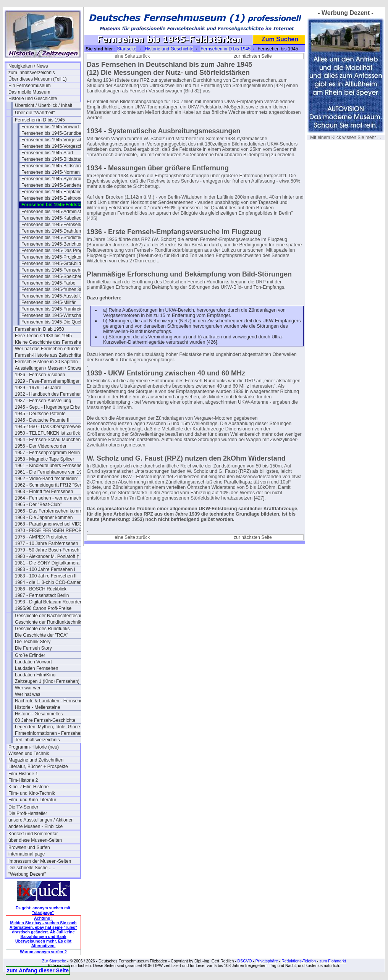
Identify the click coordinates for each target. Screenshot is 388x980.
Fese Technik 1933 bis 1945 (43, 336)
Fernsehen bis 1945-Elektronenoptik (57, 198)
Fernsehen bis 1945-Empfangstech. (57, 192)
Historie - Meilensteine (38, 707)
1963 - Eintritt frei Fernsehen (44, 492)
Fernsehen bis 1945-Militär (48, 302)
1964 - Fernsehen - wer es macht (49, 498)
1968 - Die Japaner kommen (44, 517)
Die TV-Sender (23, 807)
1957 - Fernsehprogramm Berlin (47, 453)
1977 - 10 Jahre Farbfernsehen (46, 543)
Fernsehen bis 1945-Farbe (48, 283)
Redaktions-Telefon (299, 961)
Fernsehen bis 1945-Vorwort (50, 127)
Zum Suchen (280, 39)
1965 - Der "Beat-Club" (38, 505)
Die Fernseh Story (33, 648)
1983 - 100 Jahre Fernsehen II (46, 576)
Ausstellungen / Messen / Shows (48, 368)
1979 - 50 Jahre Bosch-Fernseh (47, 550)
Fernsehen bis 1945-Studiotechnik (56, 238)
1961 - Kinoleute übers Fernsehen (49, 466)
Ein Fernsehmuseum (30, 86)
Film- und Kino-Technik (32, 793)
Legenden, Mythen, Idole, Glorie (48, 727)
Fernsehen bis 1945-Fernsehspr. (54, 225)
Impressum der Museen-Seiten (40, 861)
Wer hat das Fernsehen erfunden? (50, 349)
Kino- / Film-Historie (28, 787)
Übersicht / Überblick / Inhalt (44, 105)
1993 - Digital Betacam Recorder (48, 602)
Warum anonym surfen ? (43, 952)
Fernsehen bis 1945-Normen (51, 172)
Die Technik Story (33, 642)
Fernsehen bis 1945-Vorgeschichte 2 (57, 146)
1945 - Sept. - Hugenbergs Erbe (47, 407)
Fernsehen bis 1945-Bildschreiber (56, 166)
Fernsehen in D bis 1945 (40, 120)
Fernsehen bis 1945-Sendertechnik (57, 185)
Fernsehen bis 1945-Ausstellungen (57, 296)
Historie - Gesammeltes (39, 714)
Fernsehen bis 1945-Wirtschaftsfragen (57, 315)
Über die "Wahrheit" (35, 113)
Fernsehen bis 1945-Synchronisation (57, 179)
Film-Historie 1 (23, 774)
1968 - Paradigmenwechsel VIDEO (50, 524)
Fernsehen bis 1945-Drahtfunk (52, 231)
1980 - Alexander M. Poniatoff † (47, 556)
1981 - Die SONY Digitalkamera (47, 563)
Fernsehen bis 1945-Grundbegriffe (56, 133)
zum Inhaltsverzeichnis (32, 73)
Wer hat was (27, 694)
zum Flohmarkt (332, 961)
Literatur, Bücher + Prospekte (38, 767)
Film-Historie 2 (23, 780)
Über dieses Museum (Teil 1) (38, 79)
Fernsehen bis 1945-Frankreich (53, 309)
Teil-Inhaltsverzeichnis (37, 740)
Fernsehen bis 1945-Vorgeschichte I (57, 140)
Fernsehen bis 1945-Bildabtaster (54, 159)
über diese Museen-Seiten (35, 840)
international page (27, 854)
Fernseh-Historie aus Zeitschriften (49, 355)
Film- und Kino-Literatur (32, 800)
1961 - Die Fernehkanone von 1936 (51, 472)
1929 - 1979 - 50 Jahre (38, 388)
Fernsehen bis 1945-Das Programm (57, 251)
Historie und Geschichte (33, 99)
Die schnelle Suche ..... (32, 868)
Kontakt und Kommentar (33, 834)
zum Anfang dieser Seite (38, 970)
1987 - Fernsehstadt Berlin (42, 595)
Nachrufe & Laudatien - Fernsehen (50, 701)
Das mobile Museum (29, 92)
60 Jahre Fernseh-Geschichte (45, 720)
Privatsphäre (267, 961)
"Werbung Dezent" (27, 874)
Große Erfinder (30, 655)
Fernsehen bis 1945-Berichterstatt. (57, 244)
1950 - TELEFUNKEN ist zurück (48, 433)
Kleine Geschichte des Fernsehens (50, 342)
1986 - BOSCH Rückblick (41, 589)
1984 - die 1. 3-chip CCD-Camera (49, 582)
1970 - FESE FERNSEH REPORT (50, 530)
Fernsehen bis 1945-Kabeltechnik (56, 218)
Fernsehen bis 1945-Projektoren (54, 257)
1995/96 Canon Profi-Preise (43, 608)
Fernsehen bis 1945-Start (47, 153)
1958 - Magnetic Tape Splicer (44, 459)
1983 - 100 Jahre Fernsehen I (45, 569)
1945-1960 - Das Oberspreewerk (48, 427)
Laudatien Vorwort (33, 662)
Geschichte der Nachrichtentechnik (50, 616)
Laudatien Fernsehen (36, 668)
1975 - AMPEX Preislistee (41, 537)
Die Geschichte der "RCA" (41, 635)
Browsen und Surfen (29, 847)
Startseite (127, 49)
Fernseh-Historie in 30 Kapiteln (46, 362)
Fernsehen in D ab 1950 (40, 329)
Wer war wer (28, 688)
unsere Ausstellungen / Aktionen (41, 820)
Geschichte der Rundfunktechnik (48, 622)
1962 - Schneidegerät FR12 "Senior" (51, 485)
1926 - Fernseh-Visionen (40, 375)
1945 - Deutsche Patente (40, 414)
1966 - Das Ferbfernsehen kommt (49, 511)
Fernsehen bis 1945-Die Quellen (54, 322)
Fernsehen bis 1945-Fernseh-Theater (57, 270)
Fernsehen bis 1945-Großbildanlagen (57, 264)
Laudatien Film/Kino (35, 675)
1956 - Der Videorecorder (41, 446)
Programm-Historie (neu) (34, 747)
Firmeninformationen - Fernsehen (49, 733)
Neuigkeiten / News (28, 66)
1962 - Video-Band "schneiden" (47, 479)
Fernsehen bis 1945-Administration (57, 212)
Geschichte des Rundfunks (42, 629)
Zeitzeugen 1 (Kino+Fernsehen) (47, 681)
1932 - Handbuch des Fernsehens (49, 394)
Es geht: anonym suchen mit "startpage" (43, 910)
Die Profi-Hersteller (28, 813)
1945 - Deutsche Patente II (42, 420)
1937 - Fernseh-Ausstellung (43, 401)
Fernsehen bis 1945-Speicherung (55, 277)
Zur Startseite (54, 961)
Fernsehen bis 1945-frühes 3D (52, 289)
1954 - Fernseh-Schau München (48, 440)
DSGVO (245, 961)
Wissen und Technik (29, 754)
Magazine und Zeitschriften (36, 760)
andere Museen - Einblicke (36, 826)
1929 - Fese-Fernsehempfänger (47, 381)
